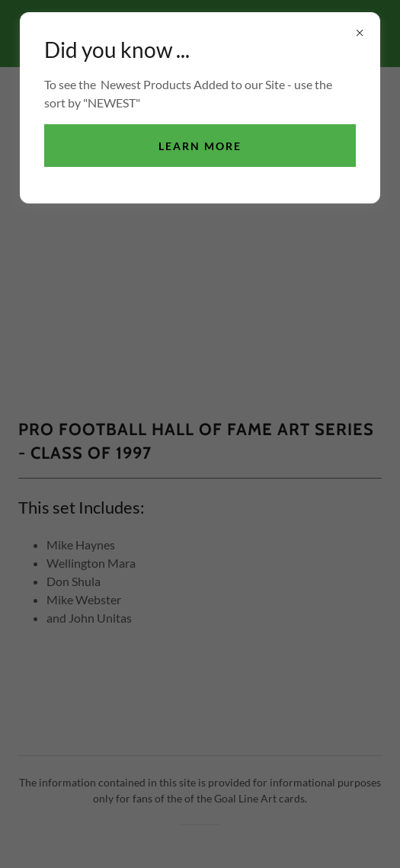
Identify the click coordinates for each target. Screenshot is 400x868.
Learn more (200, 146)
